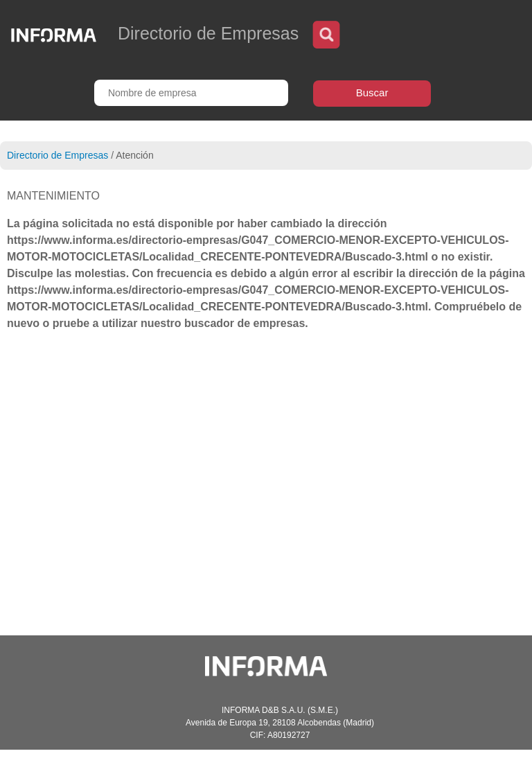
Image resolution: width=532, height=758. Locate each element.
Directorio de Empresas (57, 155)
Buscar (372, 92)
